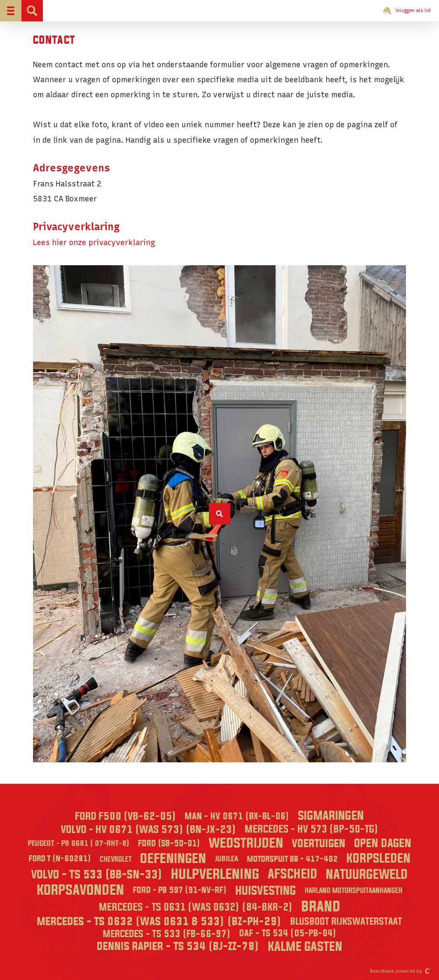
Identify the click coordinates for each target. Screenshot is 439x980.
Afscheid (293, 874)
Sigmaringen (331, 816)
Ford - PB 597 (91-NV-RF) (180, 890)
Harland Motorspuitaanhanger (354, 891)
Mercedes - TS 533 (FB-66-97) (167, 934)
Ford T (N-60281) (60, 859)
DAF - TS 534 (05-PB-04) (288, 934)
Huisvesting (266, 891)
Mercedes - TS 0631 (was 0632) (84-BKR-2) (196, 907)
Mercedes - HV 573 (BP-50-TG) (312, 830)
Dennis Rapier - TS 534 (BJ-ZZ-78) (178, 947)
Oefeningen (173, 859)
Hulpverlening (215, 875)
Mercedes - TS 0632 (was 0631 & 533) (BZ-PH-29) (159, 922)
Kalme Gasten (305, 947)
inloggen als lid (407, 11)
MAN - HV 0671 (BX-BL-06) (237, 817)
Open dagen (383, 844)
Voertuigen (319, 844)
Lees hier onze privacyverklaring (94, 242)
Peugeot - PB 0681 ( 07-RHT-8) (79, 844)
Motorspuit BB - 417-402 (292, 859)
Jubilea (227, 859)
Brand (321, 907)
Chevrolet (116, 859)
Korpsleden (379, 859)
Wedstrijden (246, 844)
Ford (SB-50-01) (169, 844)
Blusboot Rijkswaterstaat (346, 922)
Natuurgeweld (367, 875)
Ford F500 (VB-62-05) (126, 817)
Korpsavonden (81, 890)
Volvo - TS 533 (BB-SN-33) (97, 875)
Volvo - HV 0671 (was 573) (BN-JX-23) (149, 830)
